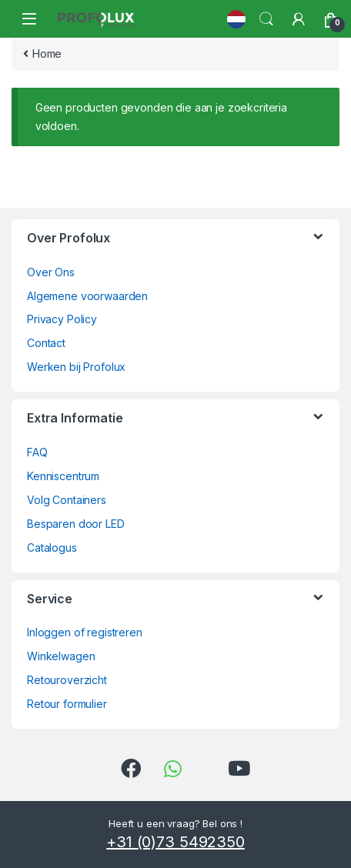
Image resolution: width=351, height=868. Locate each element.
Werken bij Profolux (76, 367)
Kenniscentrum (63, 476)
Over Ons (51, 272)
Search (266, 19)
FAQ (37, 452)
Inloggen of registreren (85, 632)
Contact (46, 343)
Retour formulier (67, 704)
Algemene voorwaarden (87, 296)
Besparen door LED (76, 524)
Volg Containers (67, 500)
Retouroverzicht (67, 680)
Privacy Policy (62, 319)
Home (47, 53)
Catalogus (52, 548)
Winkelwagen (61, 656)
